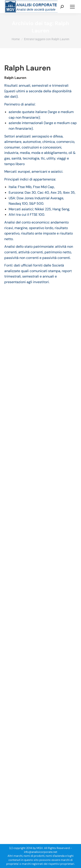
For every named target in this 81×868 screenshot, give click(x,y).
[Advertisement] (40, 786)
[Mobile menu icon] (72, 7)
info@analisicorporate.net (41, 852)
